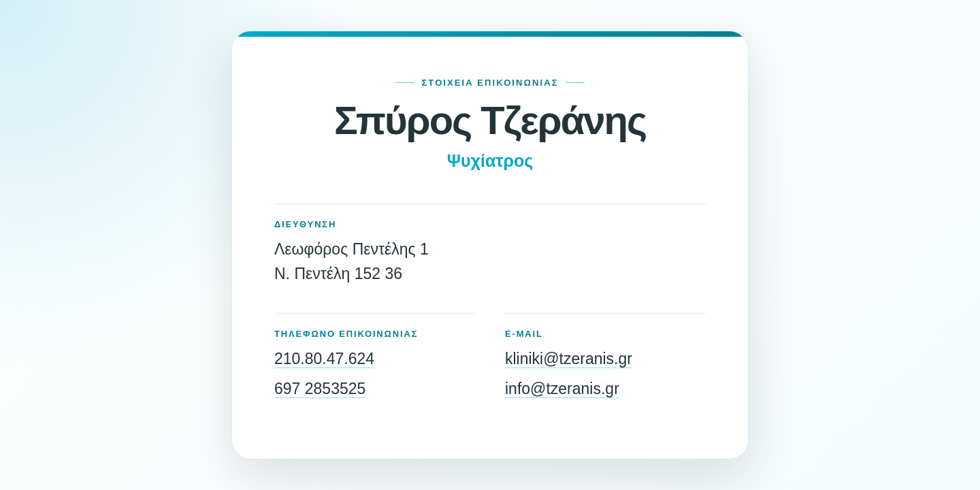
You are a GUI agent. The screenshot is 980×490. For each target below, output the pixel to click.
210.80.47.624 (324, 359)
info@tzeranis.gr (562, 389)
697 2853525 (320, 389)
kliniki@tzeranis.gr (569, 359)
